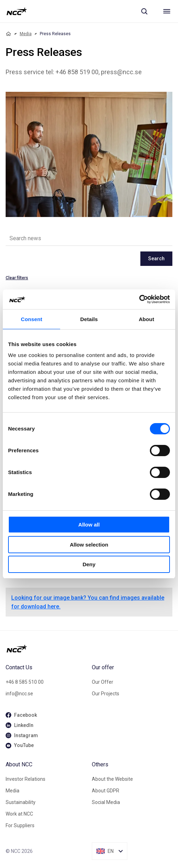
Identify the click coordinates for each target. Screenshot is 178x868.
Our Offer (103, 682)
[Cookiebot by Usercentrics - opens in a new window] (139, 299)
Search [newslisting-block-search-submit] (156, 259)
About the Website (112, 779)
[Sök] (144, 11)
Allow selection (89, 545)
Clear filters (17, 278)
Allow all (89, 525)
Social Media (106, 802)
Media (26, 34)
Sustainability (21, 802)
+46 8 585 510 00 (25, 682)
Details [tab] (89, 319)
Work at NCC (19, 814)
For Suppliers (20, 825)
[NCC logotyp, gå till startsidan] (17, 11)
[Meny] (167, 11)
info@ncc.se (19, 694)
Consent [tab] (31, 319)
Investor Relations (26, 779)
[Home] (8, 34)
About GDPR (106, 791)
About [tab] (146, 319)
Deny (89, 564)
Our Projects (106, 694)
